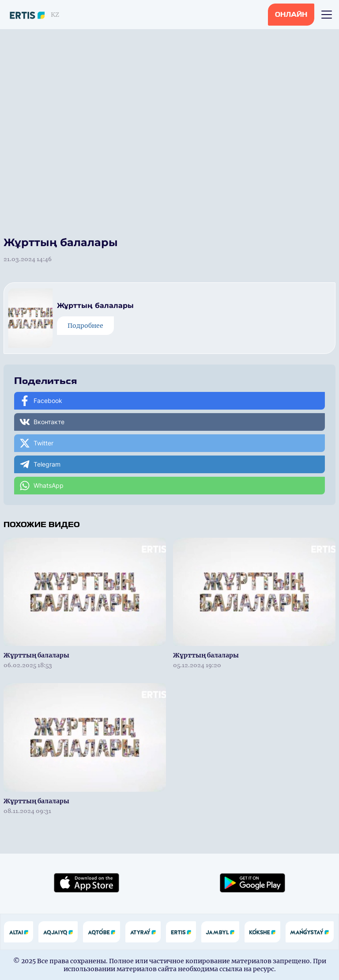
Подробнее (85, 326)
